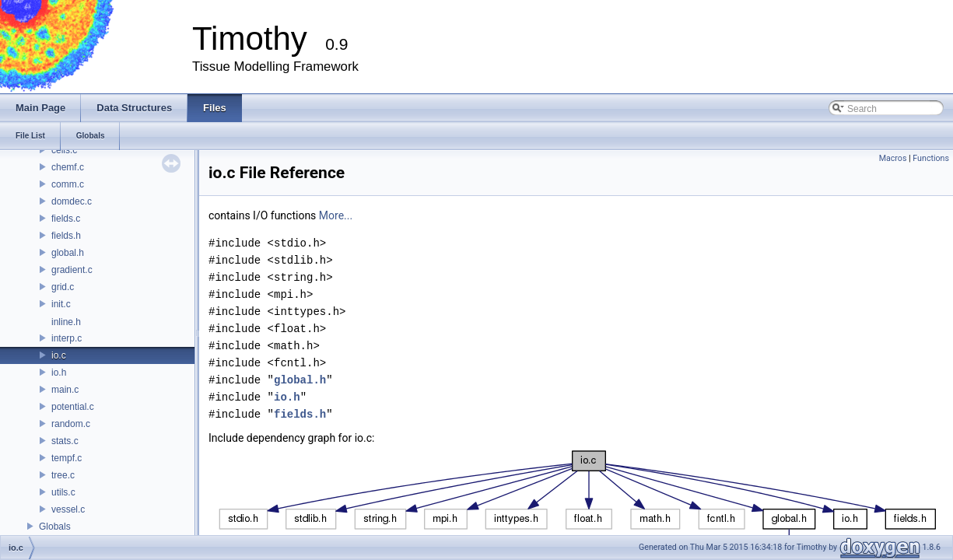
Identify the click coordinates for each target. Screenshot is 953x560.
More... (336, 215)
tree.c (63, 475)
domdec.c (72, 201)
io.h (59, 373)
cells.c (64, 150)
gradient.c (72, 270)
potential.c (73, 407)
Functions (931, 158)
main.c (65, 390)
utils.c (63, 492)
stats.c (65, 441)
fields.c (66, 219)
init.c (61, 304)
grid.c (63, 287)
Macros (893, 158)
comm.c (68, 184)
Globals (55, 527)
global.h (68, 253)
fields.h (66, 236)
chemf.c (68, 167)
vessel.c (68, 509)
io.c (59, 355)
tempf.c (67, 458)
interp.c (67, 338)
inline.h (66, 322)
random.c (71, 424)
